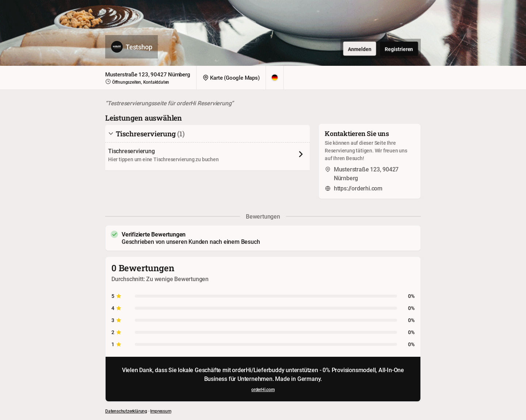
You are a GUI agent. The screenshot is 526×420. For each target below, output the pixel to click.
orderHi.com (263, 389)
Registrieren (399, 49)
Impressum (161, 411)
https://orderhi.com (358, 188)
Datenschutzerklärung (126, 411)
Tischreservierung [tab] (146, 134)
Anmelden (360, 49)
